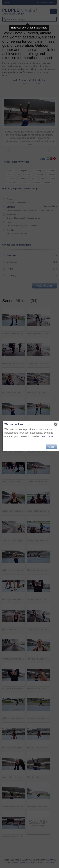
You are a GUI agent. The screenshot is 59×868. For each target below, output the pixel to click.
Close (51, 447)
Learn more (47, 436)
